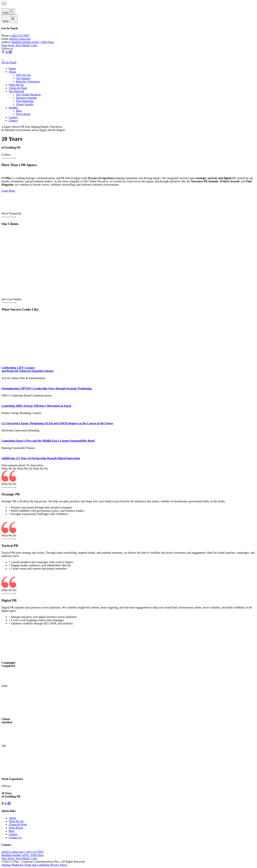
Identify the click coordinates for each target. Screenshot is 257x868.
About (12, 72)
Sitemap (6, 865)
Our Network (16, 91)
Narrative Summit (26, 98)
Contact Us (15, 838)
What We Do (16, 85)
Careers (13, 117)
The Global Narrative (28, 95)
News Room (23, 114)
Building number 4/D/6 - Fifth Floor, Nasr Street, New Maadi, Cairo (28, 44)
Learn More (8, 191)
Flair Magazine (25, 101)
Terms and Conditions (37, 865)
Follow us (7, 49)
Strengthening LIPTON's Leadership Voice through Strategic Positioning (47, 388)
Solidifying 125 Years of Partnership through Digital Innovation (41, 458)
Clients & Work (18, 88)
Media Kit (17, 865)
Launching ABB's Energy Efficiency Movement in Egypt (36, 406)
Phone (5, 36)
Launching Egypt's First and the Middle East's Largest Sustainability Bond (48, 441)
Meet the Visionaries (28, 81)
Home (12, 68)
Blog (19, 111)
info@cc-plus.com (20, 39)
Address (6, 42)
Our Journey (23, 78)
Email (5, 39)
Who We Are (23, 75)
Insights (13, 108)
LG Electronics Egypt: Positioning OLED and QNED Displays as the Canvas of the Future (57, 423)
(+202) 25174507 (20, 36)
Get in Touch (9, 62)
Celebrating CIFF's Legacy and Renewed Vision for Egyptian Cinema (27, 369)
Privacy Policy (59, 865)
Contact (13, 121)
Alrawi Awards (25, 104)
